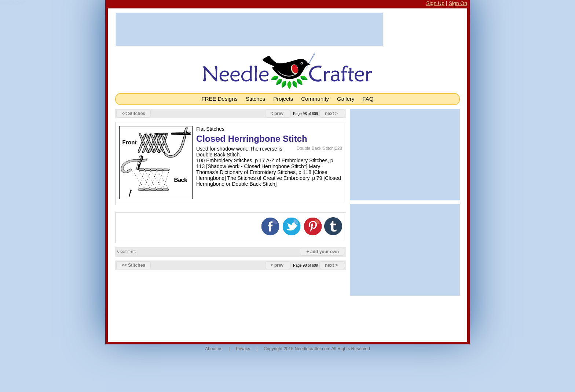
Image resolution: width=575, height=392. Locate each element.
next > (331, 114)
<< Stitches (133, 114)
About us (214, 349)
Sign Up (435, 3)
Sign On (458, 3)
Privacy (243, 349)
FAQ (368, 99)
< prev (277, 114)
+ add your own (323, 252)
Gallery (346, 99)
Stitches (255, 99)
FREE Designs (220, 99)
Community (315, 99)
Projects (283, 99)
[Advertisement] (249, 29)
